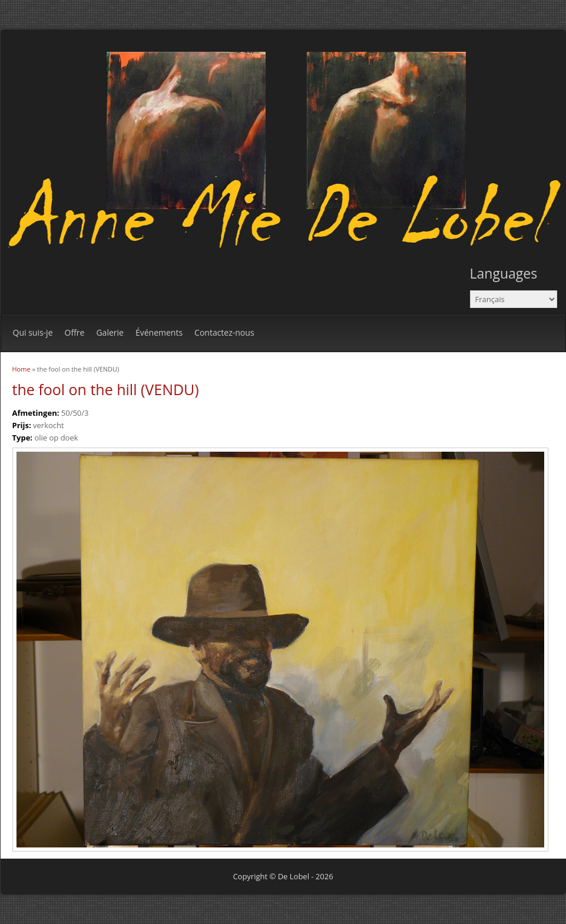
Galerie (110, 332)
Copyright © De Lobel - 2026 (283, 876)
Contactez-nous (224, 332)
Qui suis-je (33, 332)
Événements (159, 332)
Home (21, 369)
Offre (75, 332)
